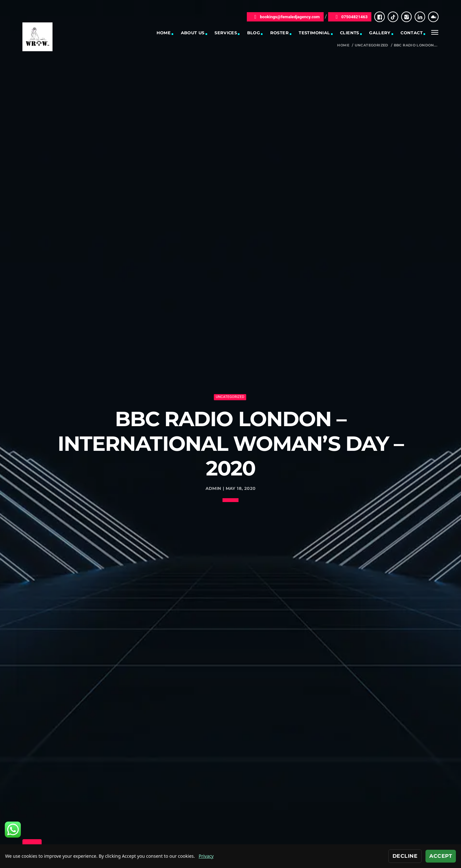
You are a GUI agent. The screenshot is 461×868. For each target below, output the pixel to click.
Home (164, 33)
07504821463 (350, 17)
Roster (279, 33)
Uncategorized (372, 45)
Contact (412, 33)
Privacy (206, 856)
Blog (254, 33)
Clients (350, 33)
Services (226, 33)
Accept (441, 856)
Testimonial (314, 33)
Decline (405, 856)
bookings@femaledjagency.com (285, 17)
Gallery (380, 33)
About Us (193, 33)
